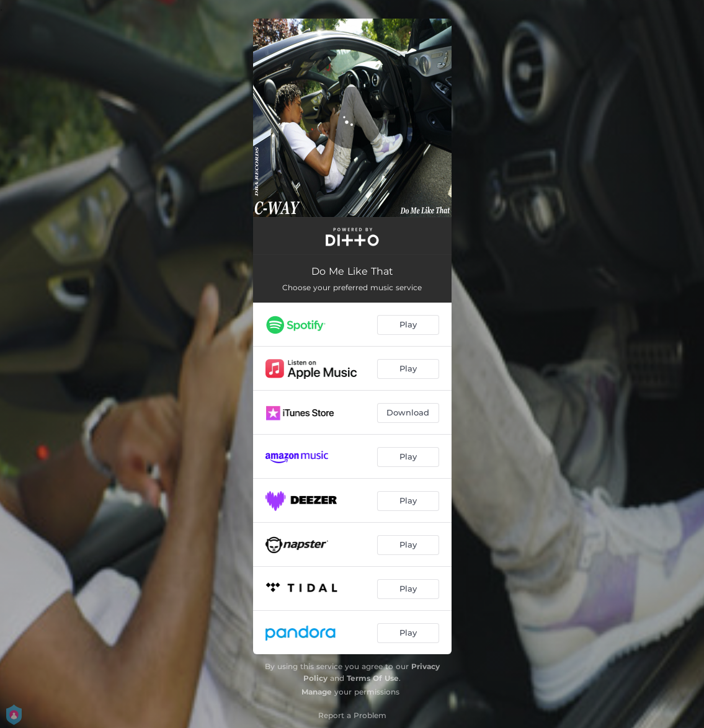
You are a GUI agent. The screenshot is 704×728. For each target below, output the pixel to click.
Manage (317, 692)
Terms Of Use (373, 678)
